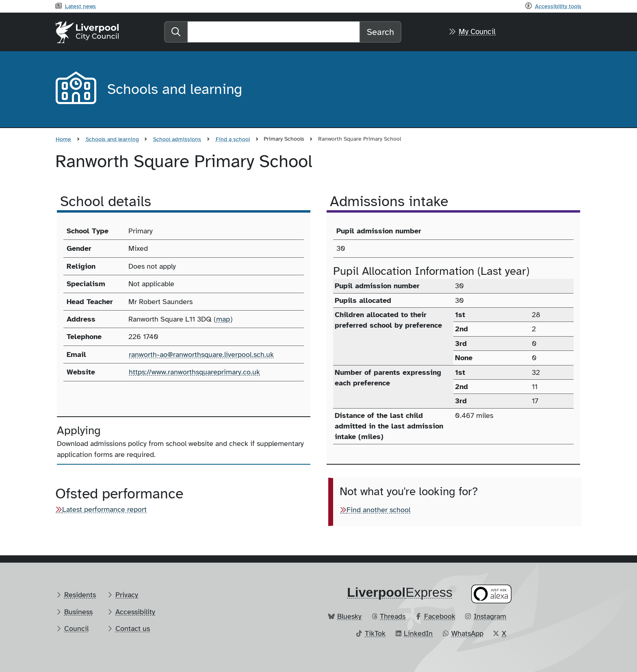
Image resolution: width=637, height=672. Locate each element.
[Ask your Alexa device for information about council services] (492, 594)
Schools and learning (112, 139)
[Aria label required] (75, 89)
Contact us (133, 629)
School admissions (177, 139)
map (223, 319)
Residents (80, 595)
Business (78, 612)
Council (76, 629)
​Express (400, 592)
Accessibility (135, 612)
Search (380, 32)
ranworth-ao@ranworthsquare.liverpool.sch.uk (201, 354)
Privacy (127, 595)
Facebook (440, 616)
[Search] (274, 32)
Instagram (490, 616)
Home (63, 139)
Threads (393, 616)
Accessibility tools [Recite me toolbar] (558, 6)
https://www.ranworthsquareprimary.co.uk (194, 372)
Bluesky (349, 616)
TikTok (375, 633)
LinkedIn (418, 633)
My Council (477, 32)
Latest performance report (104, 509)
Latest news (80, 6)
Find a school (233, 139)
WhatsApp (467, 633)
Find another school (378, 510)
